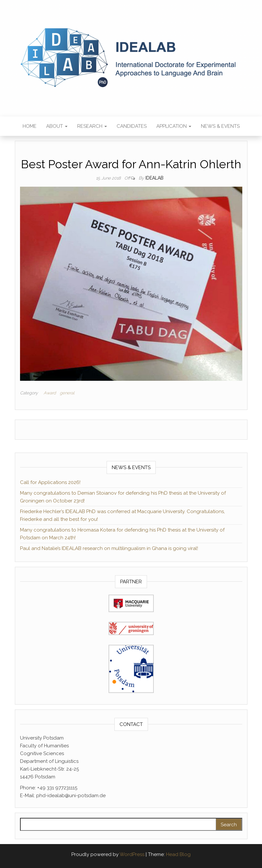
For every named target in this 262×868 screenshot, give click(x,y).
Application (174, 126)
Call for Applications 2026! (50, 482)
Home (30, 126)
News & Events (220, 126)
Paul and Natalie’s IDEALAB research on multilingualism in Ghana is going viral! (109, 548)
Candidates (132, 126)
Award (50, 393)
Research (92, 126)
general (67, 393)
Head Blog (178, 854)
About (57, 126)
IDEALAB (154, 178)
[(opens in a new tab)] (131, 603)
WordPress (132, 854)
